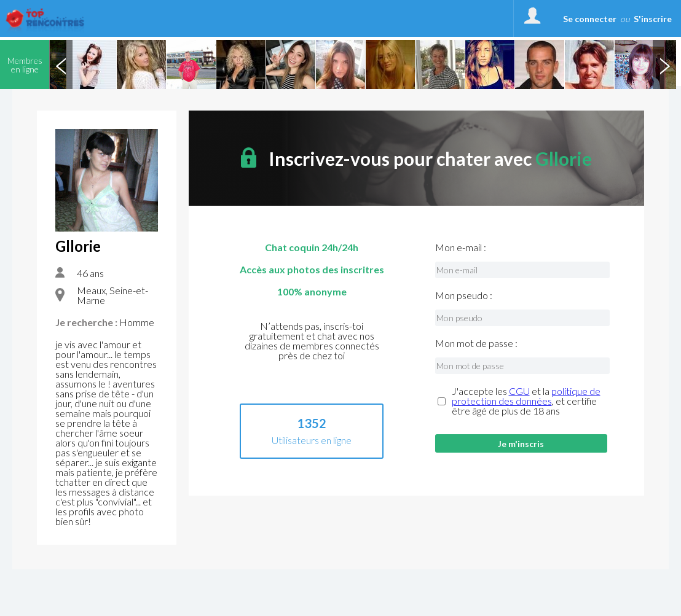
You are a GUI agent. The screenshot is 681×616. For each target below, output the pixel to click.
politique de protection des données (526, 396)
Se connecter (590, 19)
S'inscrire (653, 19)
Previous (61, 64)
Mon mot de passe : (476, 343)
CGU (519, 391)
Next (664, 64)
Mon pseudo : (464, 295)
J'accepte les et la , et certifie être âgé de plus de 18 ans (526, 401)
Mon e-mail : (461, 248)
